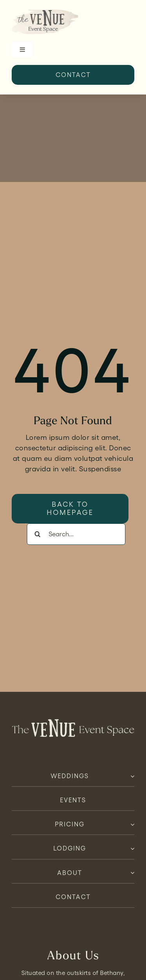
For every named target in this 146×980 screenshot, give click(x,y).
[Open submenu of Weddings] (131, 776)
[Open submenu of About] (131, 873)
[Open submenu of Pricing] (131, 824)
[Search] (38, 534)
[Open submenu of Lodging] (131, 849)
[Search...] (76, 534)
